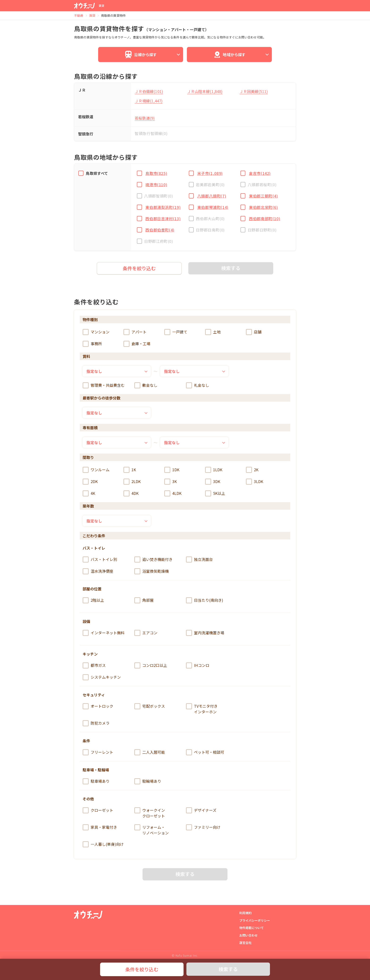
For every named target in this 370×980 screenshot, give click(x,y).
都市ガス (94, 665)
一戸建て (176, 332)
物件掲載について (252, 928)
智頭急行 (86, 134)
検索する (228, 969)
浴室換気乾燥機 (151, 571)
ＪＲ (82, 90)
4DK (131, 493)
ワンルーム (96, 470)
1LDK (214, 470)
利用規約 (245, 913)
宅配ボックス (150, 706)
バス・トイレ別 (100, 559)
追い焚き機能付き (153, 559)
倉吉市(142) (259, 173)
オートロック (98, 706)
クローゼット (98, 810)
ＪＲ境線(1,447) (149, 101)
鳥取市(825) (155, 173)
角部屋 (144, 600)
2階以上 (93, 600)
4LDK (173, 493)
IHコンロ (198, 665)
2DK (90, 482)
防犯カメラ (96, 723)
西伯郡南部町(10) (263, 219)
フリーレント (98, 752)
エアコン (146, 633)
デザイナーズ (201, 810)
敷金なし (146, 385)
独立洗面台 (199, 559)
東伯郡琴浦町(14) (211, 207)
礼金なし (198, 385)
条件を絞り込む (142, 969)
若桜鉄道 (86, 117)
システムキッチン (102, 677)
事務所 (92, 344)
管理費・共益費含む (104, 385)
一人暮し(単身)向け (103, 844)
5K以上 (215, 493)
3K (170, 482)
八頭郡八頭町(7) (210, 196)
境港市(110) (155, 185)
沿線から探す (153, 55)
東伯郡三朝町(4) (262, 196)
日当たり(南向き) (205, 600)
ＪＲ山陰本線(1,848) (205, 91)
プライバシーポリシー (255, 920)
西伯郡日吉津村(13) (162, 219)
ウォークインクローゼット (150, 813)
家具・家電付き (100, 827)
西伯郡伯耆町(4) (159, 230)
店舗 (254, 332)
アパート (135, 332)
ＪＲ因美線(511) (254, 91)
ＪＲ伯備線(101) (149, 91)
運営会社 (245, 943)
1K (130, 470)
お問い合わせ (248, 935)
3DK (213, 482)
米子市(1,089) (208, 173)
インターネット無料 (104, 633)
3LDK (254, 482)
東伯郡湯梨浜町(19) (162, 207)
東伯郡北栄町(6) (262, 207)
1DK (172, 470)
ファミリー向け (203, 827)
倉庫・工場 (137, 344)
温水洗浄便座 (98, 571)
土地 (213, 332)
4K (89, 493)
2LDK (132, 482)
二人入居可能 (150, 752)
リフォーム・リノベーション (151, 830)
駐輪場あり (148, 781)
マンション (96, 332)
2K (252, 470)
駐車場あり (96, 781)
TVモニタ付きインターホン (202, 709)
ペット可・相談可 (205, 752)
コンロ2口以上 (151, 665)
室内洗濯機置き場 (205, 633)
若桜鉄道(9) (145, 118)
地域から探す (242, 55)
